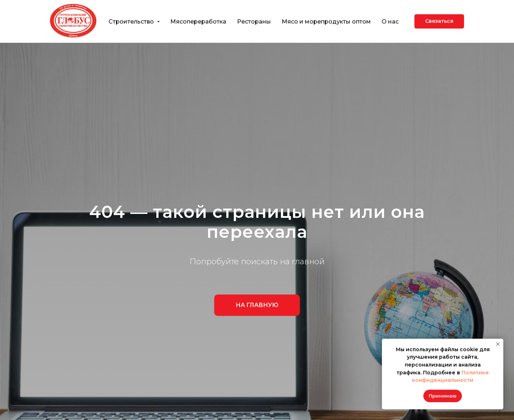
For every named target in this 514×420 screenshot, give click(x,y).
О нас (390, 22)
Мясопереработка (198, 22)
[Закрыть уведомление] (498, 344)
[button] (439, 21)
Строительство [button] (132, 22)
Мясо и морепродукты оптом (326, 22)
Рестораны (254, 22)
